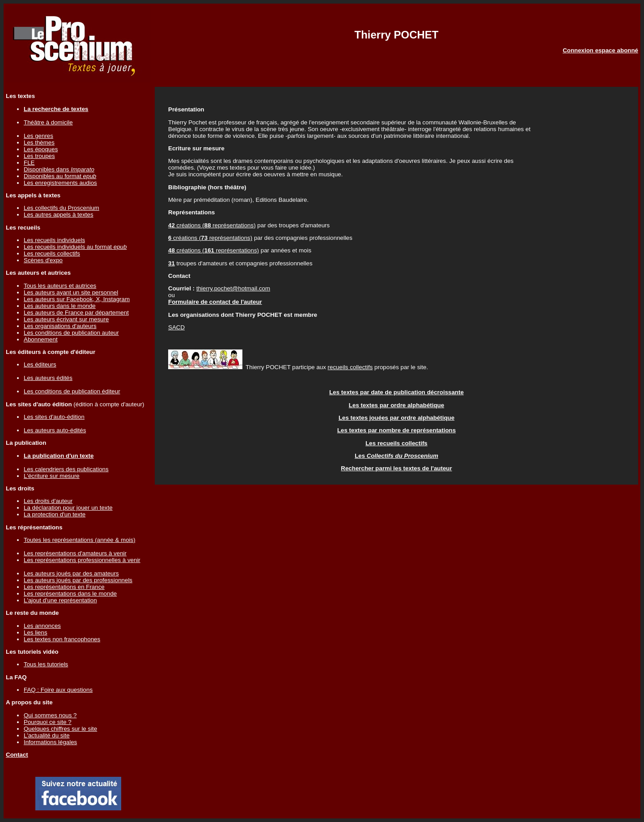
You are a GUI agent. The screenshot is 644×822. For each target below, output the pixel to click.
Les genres (38, 136)
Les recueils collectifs (52, 253)
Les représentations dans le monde (70, 594)
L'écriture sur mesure (52, 476)
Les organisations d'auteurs (60, 326)
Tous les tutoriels (46, 664)
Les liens (36, 632)
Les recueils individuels (54, 240)
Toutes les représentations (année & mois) (80, 540)
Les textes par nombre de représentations (396, 430)
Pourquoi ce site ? (48, 722)
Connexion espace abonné (600, 50)
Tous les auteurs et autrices (60, 286)
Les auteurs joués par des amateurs (71, 573)
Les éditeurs (40, 364)
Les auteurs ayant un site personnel (71, 292)
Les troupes (39, 156)
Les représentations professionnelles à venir (82, 560)
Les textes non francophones (62, 639)
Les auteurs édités (48, 378)
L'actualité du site (47, 735)
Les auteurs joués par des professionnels (78, 580)
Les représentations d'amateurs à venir (75, 553)
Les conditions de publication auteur (71, 333)
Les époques (41, 149)
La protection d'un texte (55, 514)
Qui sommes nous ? (50, 715)
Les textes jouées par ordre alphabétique (396, 418)
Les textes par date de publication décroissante (396, 392)
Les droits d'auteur (48, 501)
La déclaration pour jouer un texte (68, 508)
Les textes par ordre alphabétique (396, 405)
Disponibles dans (59, 169)
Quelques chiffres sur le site (60, 729)
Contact (17, 755)
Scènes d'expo (43, 260)
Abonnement (41, 339)
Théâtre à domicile (48, 122)
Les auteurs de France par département (76, 313)
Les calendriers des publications (66, 469)
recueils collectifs (350, 367)
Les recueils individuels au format (75, 247)
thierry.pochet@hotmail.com (233, 288)
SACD (176, 327)
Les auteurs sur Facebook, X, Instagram (77, 299)
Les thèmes (39, 143)
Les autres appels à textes (59, 215)
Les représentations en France (64, 587)
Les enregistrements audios (60, 183)
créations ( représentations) (212, 225)
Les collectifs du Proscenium (61, 208)
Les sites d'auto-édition (54, 417)
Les (396, 456)
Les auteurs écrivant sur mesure (66, 319)
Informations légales (50, 742)
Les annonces (42, 626)
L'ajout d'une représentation (60, 600)
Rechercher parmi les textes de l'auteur (396, 468)
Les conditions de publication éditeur (72, 391)
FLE (29, 163)
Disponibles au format (60, 176)
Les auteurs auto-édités (55, 430)
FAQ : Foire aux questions (58, 690)
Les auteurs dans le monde (60, 306)
